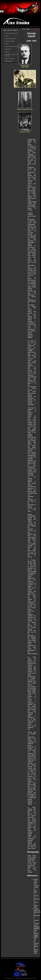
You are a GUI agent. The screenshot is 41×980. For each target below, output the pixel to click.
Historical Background (12, 33)
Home (5, 30)
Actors (28, 29)
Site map (10, 30)
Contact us (15, 30)
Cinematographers (11, 39)
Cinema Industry (10, 41)
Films (7, 44)
